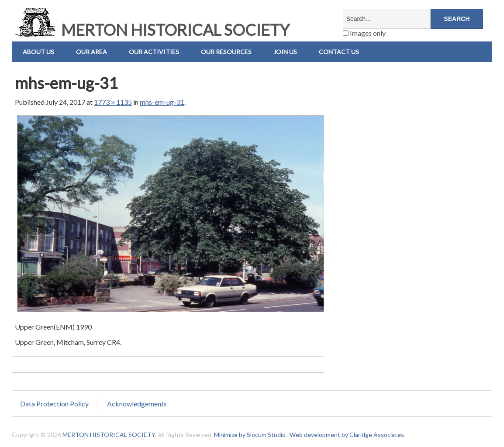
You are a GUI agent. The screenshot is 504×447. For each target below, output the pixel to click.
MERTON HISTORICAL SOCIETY (151, 30)
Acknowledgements (137, 404)
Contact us (339, 52)
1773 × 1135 (113, 102)
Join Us (285, 52)
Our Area (91, 52)
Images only (364, 33)
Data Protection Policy (54, 404)
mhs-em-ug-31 (162, 102)
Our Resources (226, 52)
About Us (38, 52)
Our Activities (154, 52)
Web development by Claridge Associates (347, 435)
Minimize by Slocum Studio (250, 435)
